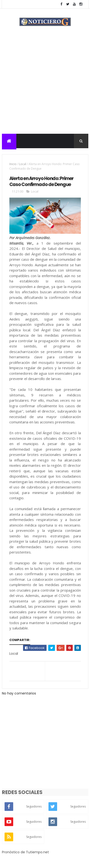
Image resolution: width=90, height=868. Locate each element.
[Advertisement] (45, 86)
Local (23, 164)
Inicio (13, 164)
